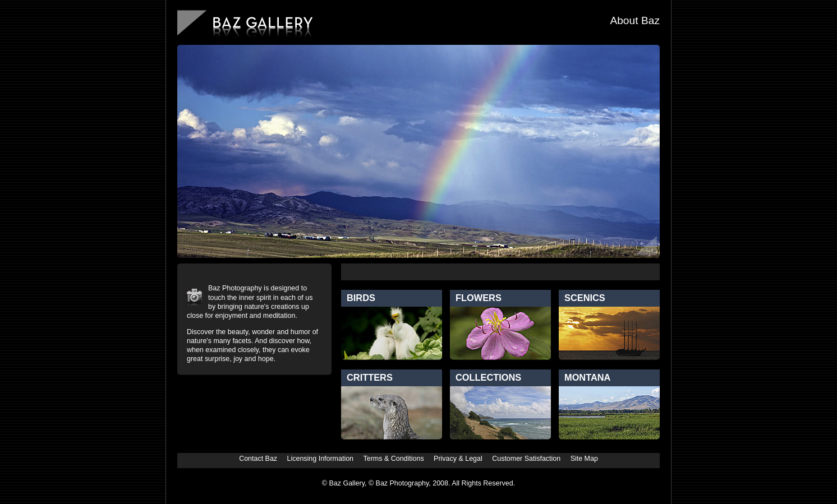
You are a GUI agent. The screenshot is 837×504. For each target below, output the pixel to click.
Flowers (479, 298)
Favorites (628, 272)
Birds (361, 298)
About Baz (635, 20)
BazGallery (245, 25)
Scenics (585, 298)
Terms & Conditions (394, 459)
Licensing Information (321, 459)
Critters (370, 377)
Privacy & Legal (458, 459)
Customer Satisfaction (526, 459)
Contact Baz (258, 459)
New (581, 272)
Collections (488, 377)
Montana (587, 377)
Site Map (584, 459)
